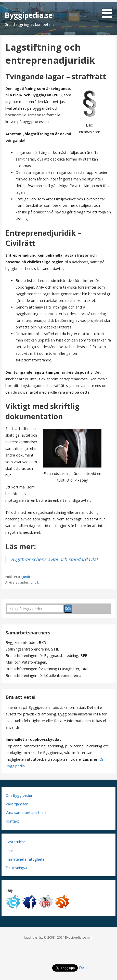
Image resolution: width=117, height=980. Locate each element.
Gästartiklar (15, 842)
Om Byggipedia (19, 795)
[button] (109, 10)
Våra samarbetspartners (26, 812)
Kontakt (12, 821)
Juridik (27, 577)
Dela (83, 968)
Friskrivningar (17, 868)
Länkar (11, 851)
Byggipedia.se (29, 15)
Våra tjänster (17, 804)
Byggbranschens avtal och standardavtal (54, 559)
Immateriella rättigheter (26, 859)
